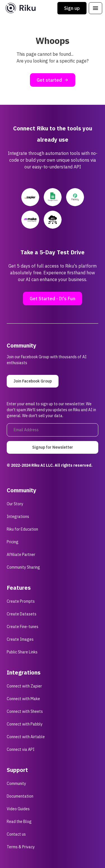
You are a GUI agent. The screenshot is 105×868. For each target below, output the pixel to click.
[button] (95, 8)
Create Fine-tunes (23, 627)
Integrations (18, 517)
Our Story (15, 504)
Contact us (16, 834)
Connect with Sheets (25, 711)
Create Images (20, 639)
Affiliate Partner (21, 555)
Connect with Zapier (24, 686)
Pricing (13, 542)
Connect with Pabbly (25, 724)
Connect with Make (23, 699)
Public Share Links (22, 652)
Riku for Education (22, 529)
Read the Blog (19, 822)
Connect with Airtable (26, 737)
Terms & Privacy (21, 847)
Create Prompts (21, 601)
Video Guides (18, 809)
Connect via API (21, 749)
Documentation (20, 796)
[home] (19, 8)
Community (16, 784)
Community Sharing (23, 567)
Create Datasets (22, 614)
